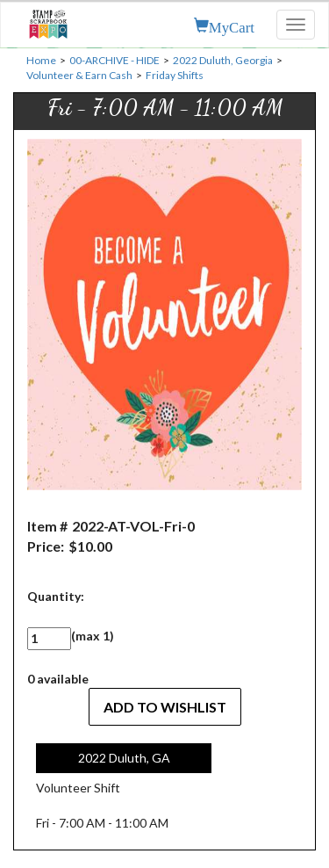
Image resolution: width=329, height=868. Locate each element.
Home (41, 60)
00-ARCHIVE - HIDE (114, 60)
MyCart (232, 25)
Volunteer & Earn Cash (79, 75)
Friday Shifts (175, 75)
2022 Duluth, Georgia (223, 60)
